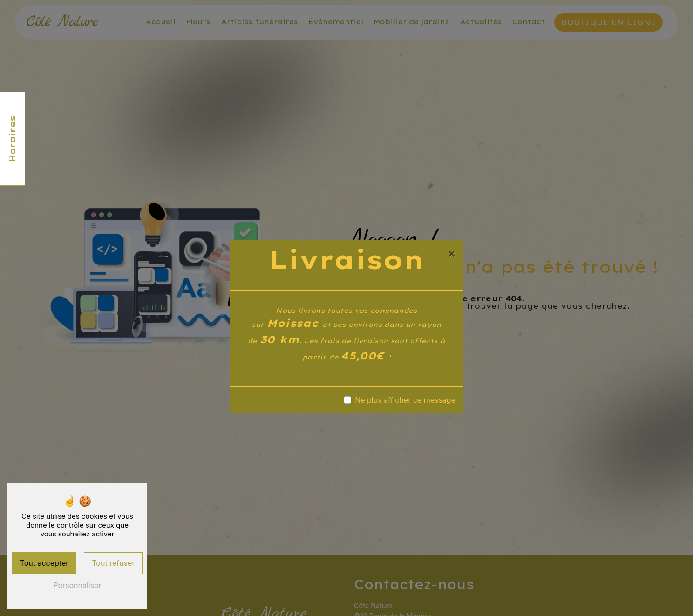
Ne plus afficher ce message (405, 400)
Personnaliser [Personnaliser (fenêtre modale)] (78, 585)
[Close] (452, 253)
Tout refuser (113, 563)
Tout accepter (44, 563)
